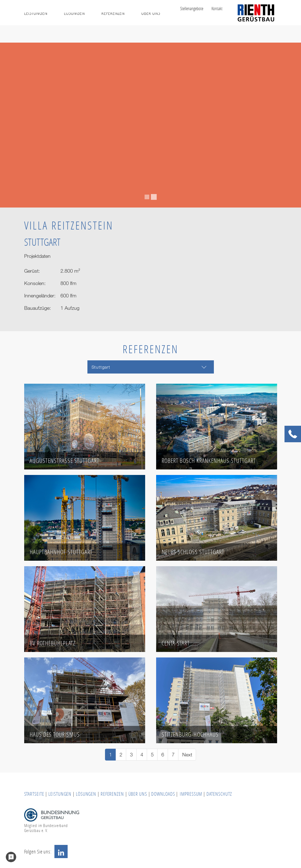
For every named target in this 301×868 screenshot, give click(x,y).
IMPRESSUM (191, 794)
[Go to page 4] (142, 755)
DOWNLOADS (164, 794)
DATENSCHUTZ (219, 794)
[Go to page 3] (131, 755)
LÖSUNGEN (86, 794)
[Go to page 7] (173, 755)
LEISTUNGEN (60, 794)
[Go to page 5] (152, 755)
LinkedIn (61, 852)
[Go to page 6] (163, 755)
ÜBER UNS (138, 794)
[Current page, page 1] (110, 755)
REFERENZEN (112, 794)
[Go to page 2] (121, 755)
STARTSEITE (34, 794)
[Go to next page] (187, 755)
